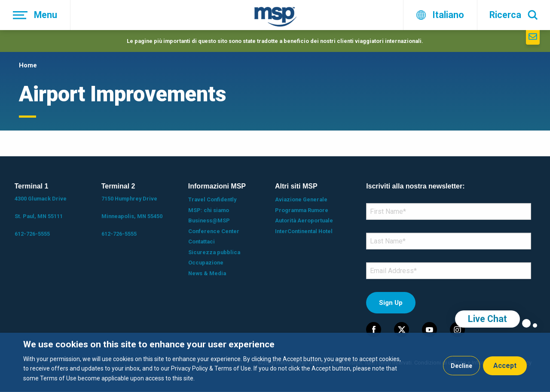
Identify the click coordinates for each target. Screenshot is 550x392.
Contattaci (202, 242)
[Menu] (35, 15)
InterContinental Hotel (304, 231)
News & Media (207, 273)
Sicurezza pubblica (214, 252)
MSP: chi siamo (209, 210)
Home (28, 65)
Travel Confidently (212, 199)
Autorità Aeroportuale (304, 220)
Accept (505, 366)
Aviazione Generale (301, 199)
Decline (461, 366)
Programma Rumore (302, 210)
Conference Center (214, 231)
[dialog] (275, 362)
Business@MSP (209, 220)
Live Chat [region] (487, 319)
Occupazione (206, 263)
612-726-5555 (32, 234)
